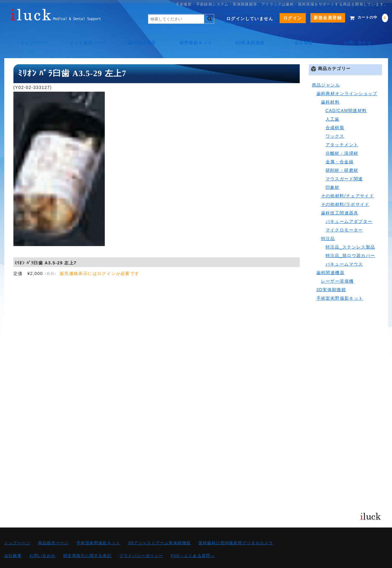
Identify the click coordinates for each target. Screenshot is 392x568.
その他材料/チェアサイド (348, 182)
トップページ (32, 37)
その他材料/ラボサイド (345, 191)
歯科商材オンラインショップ (347, 80)
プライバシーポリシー (141, 542)
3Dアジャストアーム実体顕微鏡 (159, 529)
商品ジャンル (326, 71)
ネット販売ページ (86, 37)
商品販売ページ (53, 529)
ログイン (284, 18)
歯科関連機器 (141, 37)
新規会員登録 (319, 18)
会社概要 (305, 37)
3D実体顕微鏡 (251, 37)
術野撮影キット (196, 37)
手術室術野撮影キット (340, 284)
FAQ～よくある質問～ (193, 542)
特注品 (328, 225)
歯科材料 (330, 88)
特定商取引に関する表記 (87, 542)
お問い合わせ (360, 37)
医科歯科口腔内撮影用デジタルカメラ (236, 529)
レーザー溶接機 (337, 267)
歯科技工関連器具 (340, 199)
